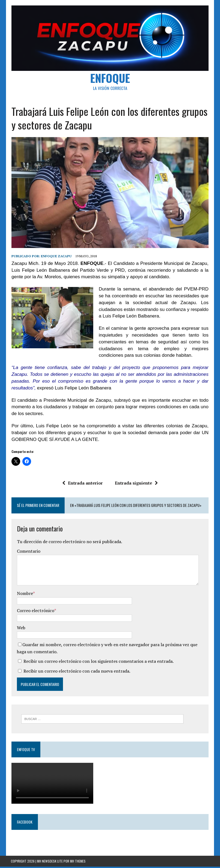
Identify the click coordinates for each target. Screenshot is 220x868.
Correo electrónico (35, 612)
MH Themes (78, 863)
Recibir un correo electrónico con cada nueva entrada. (76, 672)
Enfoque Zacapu (56, 257)
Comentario (28, 552)
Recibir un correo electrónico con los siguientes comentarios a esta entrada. (98, 663)
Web (21, 629)
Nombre (24, 595)
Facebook (24, 823)
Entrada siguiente (136, 484)
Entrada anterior (82, 484)
